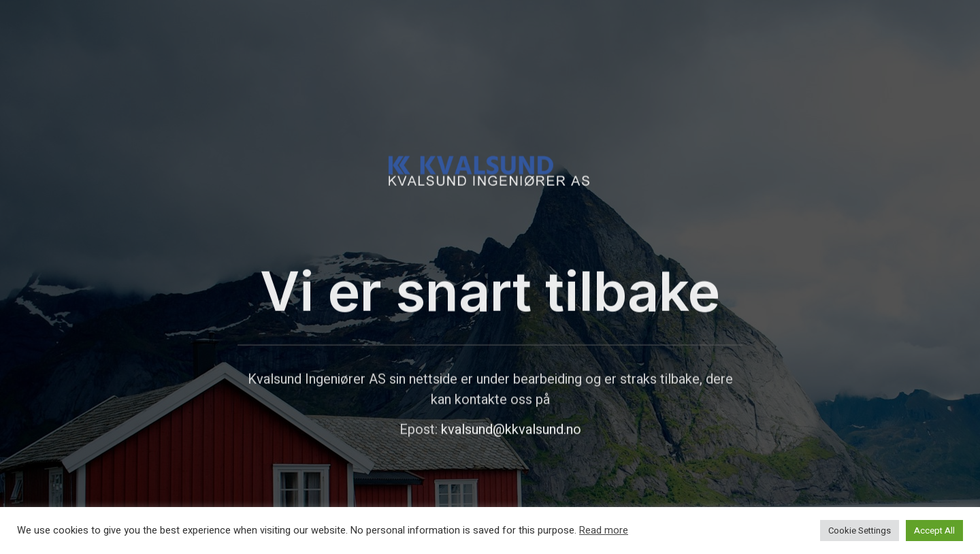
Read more (604, 531)
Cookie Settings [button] (860, 531)
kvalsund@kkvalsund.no (511, 445)
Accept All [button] (934, 531)
